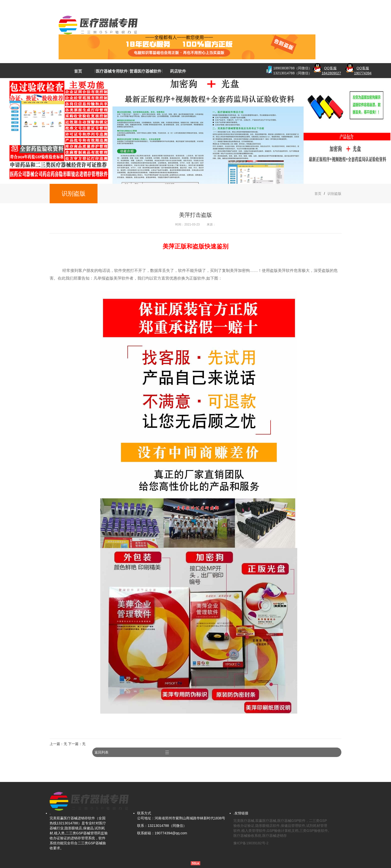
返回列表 (326, 747)
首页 (78, 71)
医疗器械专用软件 (112, 71)
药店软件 (178, 71)
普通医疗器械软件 (145, 71)
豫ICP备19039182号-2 (251, 838)
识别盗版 (334, 194)
